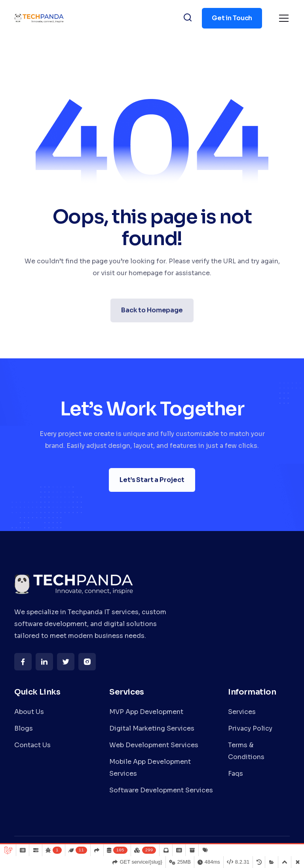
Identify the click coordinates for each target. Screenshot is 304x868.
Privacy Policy (250, 728)
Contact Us (32, 745)
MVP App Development (146, 712)
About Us (29, 712)
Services (242, 712)
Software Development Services (161, 790)
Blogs (24, 728)
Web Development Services (154, 745)
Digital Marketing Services (152, 728)
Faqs (236, 774)
